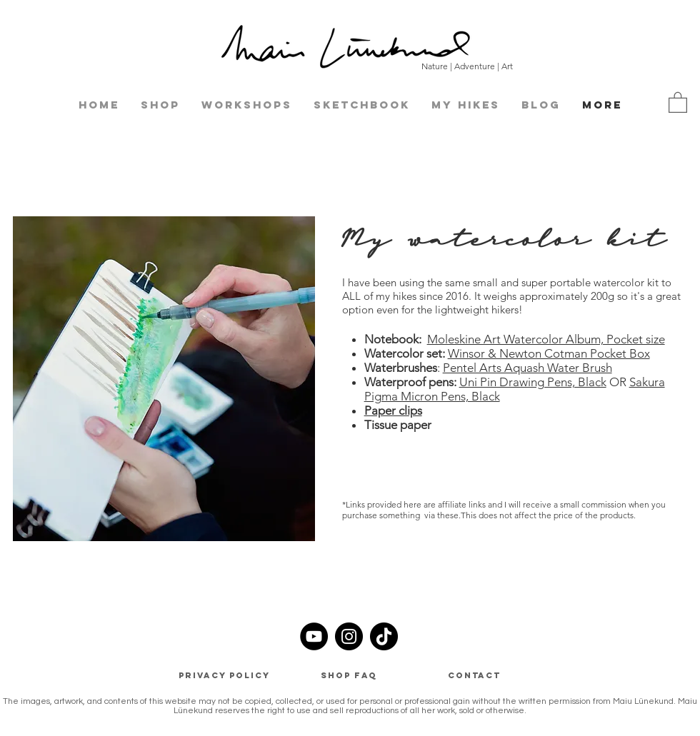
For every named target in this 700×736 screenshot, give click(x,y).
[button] (678, 102)
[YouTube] (314, 636)
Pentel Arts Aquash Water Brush (527, 368)
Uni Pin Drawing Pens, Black (533, 382)
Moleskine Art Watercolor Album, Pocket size (546, 339)
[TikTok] (384, 636)
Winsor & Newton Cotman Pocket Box (549, 353)
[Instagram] (349, 636)
